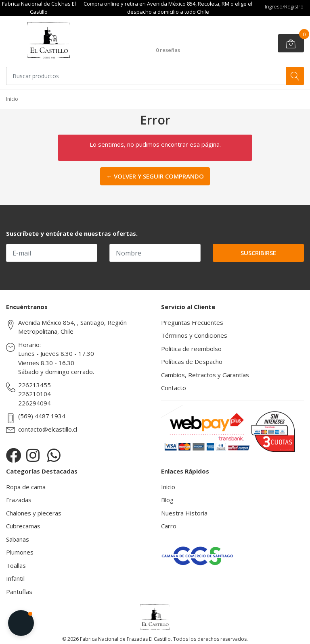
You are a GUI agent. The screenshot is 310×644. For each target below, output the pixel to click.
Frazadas (19, 500)
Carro (169, 526)
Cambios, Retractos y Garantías (205, 375)
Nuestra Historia (184, 513)
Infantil (15, 578)
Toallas (16, 565)
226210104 (35, 394)
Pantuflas (19, 592)
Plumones (20, 552)
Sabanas (18, 539)
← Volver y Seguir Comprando (155, 176)
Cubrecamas (23, 526)
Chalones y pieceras (34, 513)
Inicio (168, 487)
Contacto (174, 388)
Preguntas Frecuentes (192, 322)
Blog (167, 500)
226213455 (35, 385)
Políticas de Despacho (192, 361)
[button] (21, 623)
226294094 (35, 403)
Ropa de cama (26, 487)
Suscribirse (258, 253)
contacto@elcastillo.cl (48, 429)
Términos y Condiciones (194, 335)
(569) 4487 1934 (42, 416)
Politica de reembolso (191, 349)
